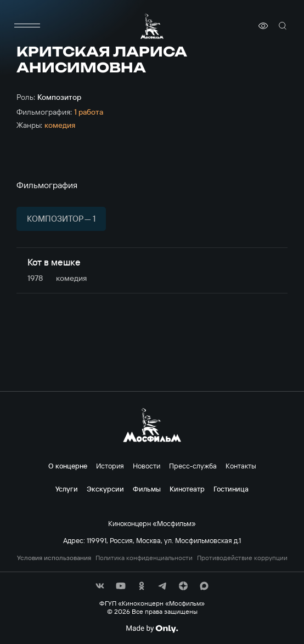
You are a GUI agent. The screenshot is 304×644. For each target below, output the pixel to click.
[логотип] (152, 26)
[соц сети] (100, 586)
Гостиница (231, 489)
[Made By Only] (152, 629)
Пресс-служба (193, 466)
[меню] (27, 26)
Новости (147, 466)
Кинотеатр (187, 489)
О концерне (68, 466)
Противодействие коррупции (242, 558)
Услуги (67, 489)
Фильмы (147, 489)
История (110, 466)
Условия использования (54, 558)
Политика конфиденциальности (144, 558)
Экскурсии (105, 489)
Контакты (241, 466)
